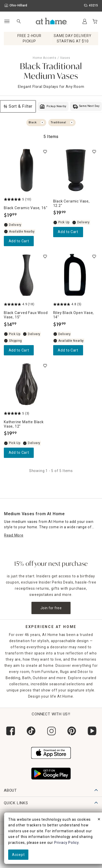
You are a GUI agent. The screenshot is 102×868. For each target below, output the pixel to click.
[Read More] (14, 535)
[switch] (45, 152)
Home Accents (45, 58)
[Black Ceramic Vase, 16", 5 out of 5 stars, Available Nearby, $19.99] (26, 170)
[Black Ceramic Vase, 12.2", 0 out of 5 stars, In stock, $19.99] (76, 170)
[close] (99, 820)
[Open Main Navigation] (7, 21)
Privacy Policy (66, 843)
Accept (18, 855)
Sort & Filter (18, 106)
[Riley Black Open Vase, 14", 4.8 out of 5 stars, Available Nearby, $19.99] (76, 275)
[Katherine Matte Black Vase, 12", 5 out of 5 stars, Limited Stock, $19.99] (26, 384)
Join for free (51, 608)
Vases (65, 58)
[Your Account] (85, 21)
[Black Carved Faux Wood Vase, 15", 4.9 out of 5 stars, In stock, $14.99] (26, 275)
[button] (52, 21)
